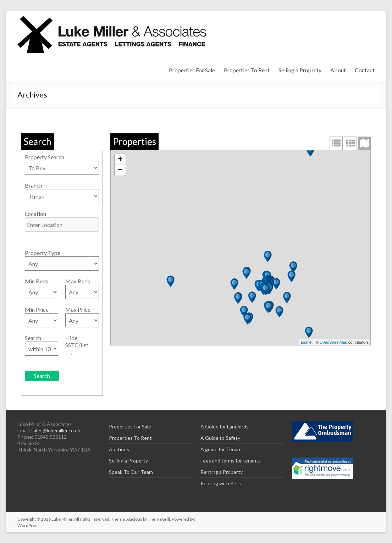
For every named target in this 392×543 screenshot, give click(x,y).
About (338, 70)
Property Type (43, 253)
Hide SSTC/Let (77, 341)
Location (35, 214)
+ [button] (120, 160)
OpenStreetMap (333, 342)
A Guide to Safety (220, 438)
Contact (365, 70)
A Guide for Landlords (225, 426)
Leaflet (307, 342)
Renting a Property (222, 472)
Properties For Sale (192, 70)
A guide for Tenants (223, 449)
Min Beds (37, 281)
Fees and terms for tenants (231, 461)
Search (33, 338)
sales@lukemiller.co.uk (56, 430)
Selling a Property (300, 70)
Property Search (45, 157)
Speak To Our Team (131, 472)
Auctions (119, 449)
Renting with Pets (221, 483)
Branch (34, 185)
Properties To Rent (247, 70)
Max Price (78, 309)
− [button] (120, 170)
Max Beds (78, 281)
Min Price (37, 309)
